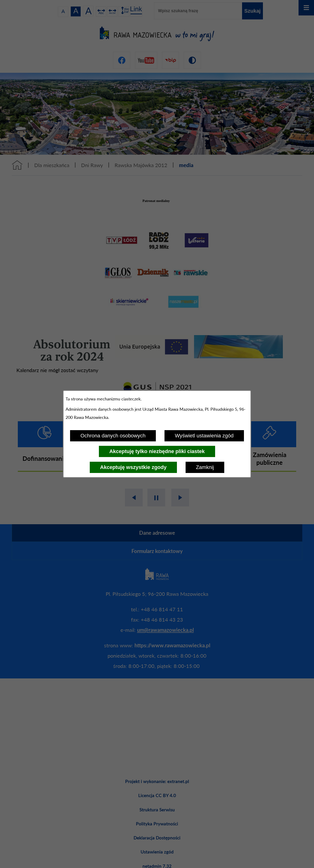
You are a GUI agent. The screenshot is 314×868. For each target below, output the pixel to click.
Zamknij (205, 467)
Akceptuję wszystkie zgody (133, 467)
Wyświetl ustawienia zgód (204, 436)
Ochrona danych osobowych (113, 436)
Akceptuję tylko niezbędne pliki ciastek (157, 451)
